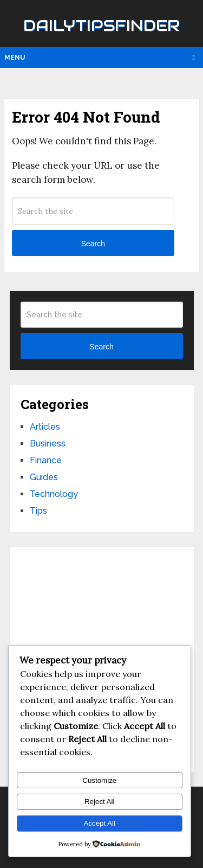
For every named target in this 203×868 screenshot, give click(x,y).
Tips (38, 511)
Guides (44, 477)
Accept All (99, 823)
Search (93, 244)
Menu (15, 58)
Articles (45, 427)
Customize (99, 780)
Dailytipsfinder (101, 25)
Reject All (100, 802)
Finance (46, 460)
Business (48, 443)
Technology (54, 494)
